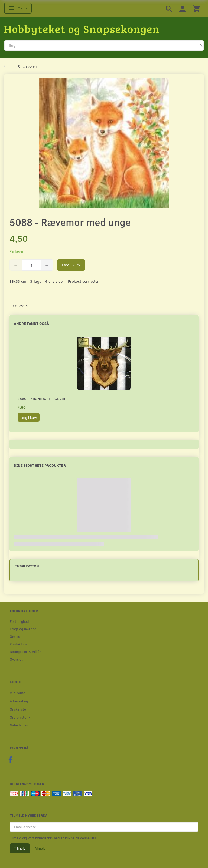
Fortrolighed (19, 621)
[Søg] (201, 45)
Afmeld (40, 848)
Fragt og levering (23, 629)
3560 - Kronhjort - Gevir (41, 398)
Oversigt (16, 659)
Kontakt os (18, 644)
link (93, 838)
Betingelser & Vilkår (25, 652)
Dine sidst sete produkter (40, 465)
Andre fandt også (31, 323)
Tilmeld (20, 848)
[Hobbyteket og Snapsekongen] (82, 29)
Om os (15, 636)
